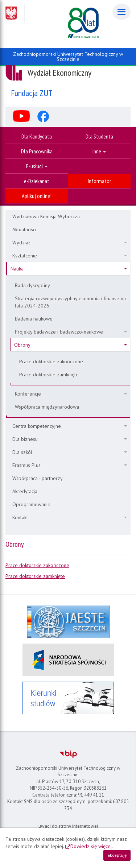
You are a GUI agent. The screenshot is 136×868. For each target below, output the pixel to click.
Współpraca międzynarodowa (47, 407)
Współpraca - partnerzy (38, 478)
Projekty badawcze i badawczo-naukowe (71, 332)
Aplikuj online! (37, 196)
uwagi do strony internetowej (68, 826)
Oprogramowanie (31, 504)
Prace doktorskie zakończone (51, 361)
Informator (99, 181)
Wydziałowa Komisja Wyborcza (46, 216)
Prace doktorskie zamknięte (49, 375)
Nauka (69, 269)
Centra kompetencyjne (70, 426)
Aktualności (24, 230)
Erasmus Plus (70, 465)
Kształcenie (70, 256)
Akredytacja (25, 491)
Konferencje (71, 394)
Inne (99, 151)
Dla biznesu (70, 439)
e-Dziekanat (37, 181)
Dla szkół (70, 452)
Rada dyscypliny (32, 285)
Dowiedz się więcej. (92, 846)
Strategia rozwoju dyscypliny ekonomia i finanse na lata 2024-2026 (70, 302)
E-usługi (37, 166)
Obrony (71, 345)
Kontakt (70, 517)
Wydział (70, 243)
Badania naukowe (34, 319)
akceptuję (117, 855)
